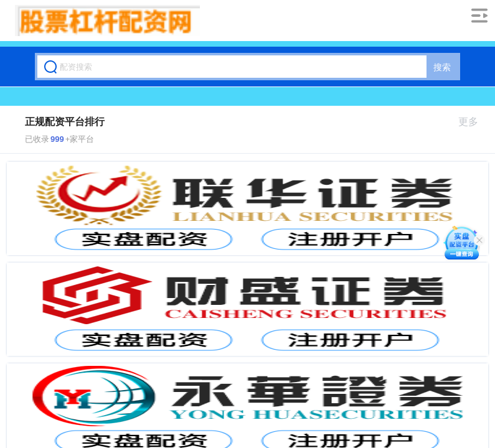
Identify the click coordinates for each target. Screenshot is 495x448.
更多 (474, 122)
